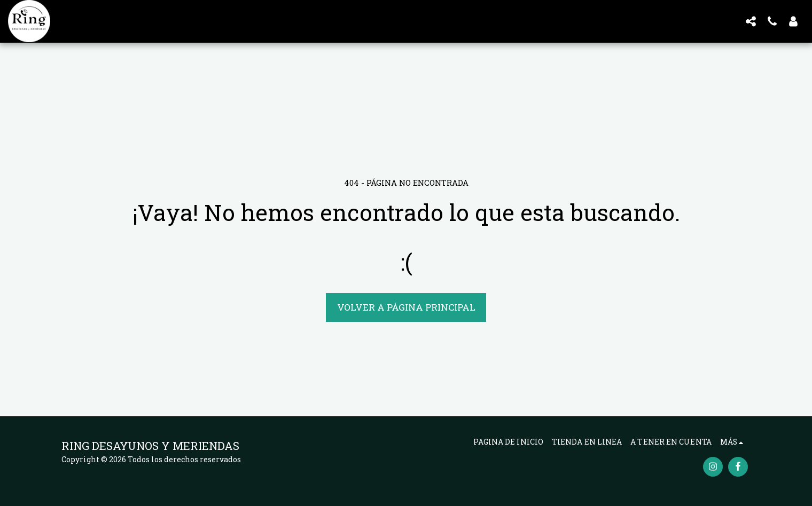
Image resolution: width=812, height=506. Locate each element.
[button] (751, 21)
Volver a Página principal (406, 307)
